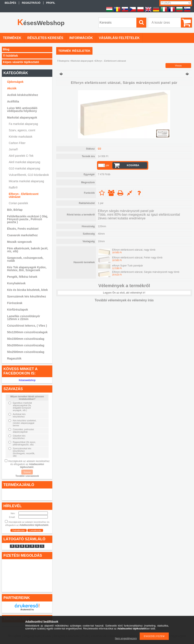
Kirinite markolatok (21, 137)
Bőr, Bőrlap (15, 210)
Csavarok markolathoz (22, 235)
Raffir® (13, 188)
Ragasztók (14, 358)
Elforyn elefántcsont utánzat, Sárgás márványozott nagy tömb (146, 272)
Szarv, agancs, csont (22, 130)
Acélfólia (13, 101)
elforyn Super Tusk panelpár (128, 266)
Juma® (13, 149)
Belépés (10, 3)
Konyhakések (16, 283)
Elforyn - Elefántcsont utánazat (24, 195)
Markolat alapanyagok (82, 61)
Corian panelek (18, 203)
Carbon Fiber (17, 143)
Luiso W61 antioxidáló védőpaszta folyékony (22, 109)
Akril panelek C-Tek (21, 156)
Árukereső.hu (27, 609)
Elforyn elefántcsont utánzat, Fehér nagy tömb (137, 258)
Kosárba (133, 165)
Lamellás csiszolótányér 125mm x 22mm (23, 318)
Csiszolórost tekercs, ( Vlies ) (27, 326)
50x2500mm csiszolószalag (26, 352)
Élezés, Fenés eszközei (23, 229)
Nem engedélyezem (126, 638)
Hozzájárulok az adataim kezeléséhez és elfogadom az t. (29, 464)
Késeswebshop (27, 380)
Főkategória (63, 61)
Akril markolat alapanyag (25, 162)
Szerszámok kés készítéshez (26, 296)
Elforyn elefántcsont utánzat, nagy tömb (134, 250)
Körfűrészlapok (17, 310)
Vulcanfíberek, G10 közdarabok (29, 175)
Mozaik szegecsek (19, 242)
